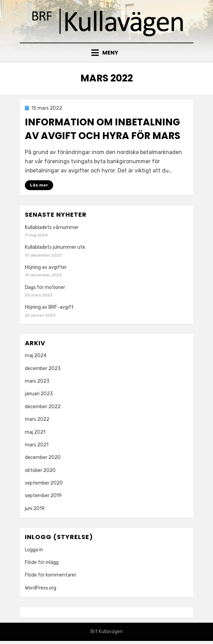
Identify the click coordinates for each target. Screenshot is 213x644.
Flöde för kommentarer (51, 575)
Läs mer (39, 185)
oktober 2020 (40, 470)
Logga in (34, 550)
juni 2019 (35, 509)
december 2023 (43, 369)
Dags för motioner (45, 287)
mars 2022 (37, 419)
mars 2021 (37, 445)
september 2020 (44, 483)
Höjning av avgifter (46, 267)
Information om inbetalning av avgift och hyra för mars (103, 129)
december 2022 (43, 407)
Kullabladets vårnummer (52, 227)
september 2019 (43, 496)
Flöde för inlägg (42, 562)
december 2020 (43, 457)
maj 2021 (35, 432)
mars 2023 (37, 381)
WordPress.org (41, 588)
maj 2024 (36, 356)
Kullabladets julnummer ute (55, 247)
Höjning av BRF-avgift (49, 307)
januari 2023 (39, 394)
